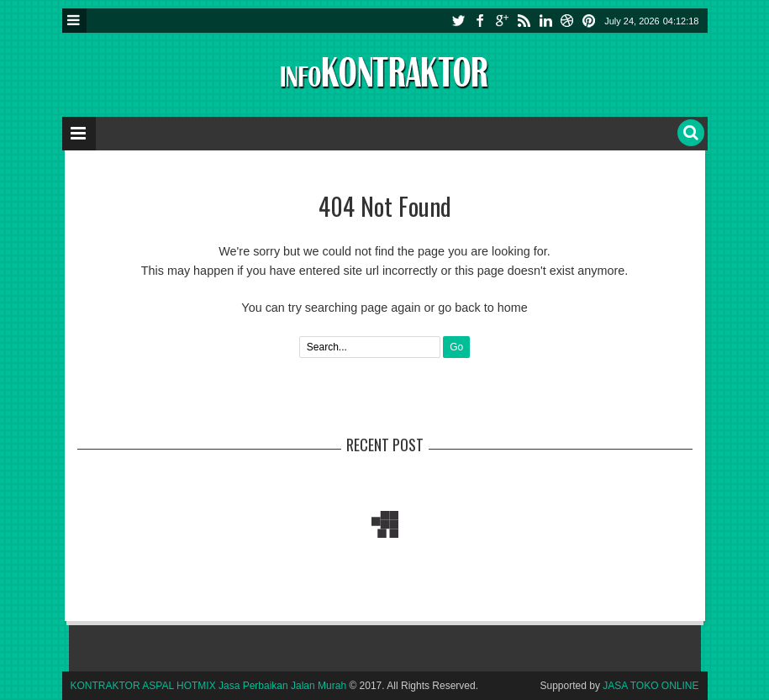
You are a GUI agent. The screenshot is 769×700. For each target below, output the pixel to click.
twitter (458, 21)
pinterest (589, 21)
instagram (567, 21)
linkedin (545, 21)
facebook (480, 21)
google (502, 21)
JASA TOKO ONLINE (650, 686)
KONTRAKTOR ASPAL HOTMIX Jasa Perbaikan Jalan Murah (209, 686)
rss (524, 21)
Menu (74, 21)
